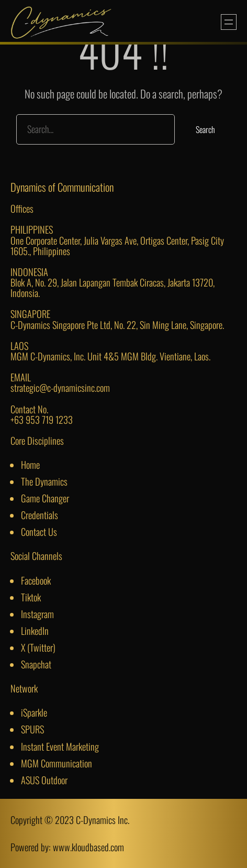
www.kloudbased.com (88, 847)
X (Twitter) (38, 647)
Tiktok (31, 597)
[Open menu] (229, 22)
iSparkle (34, 712)
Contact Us (39, 531)
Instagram (37, 614)
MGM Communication (57, 763)
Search (205, 129)
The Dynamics (44, 481)
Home (30, 464)
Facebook (36, 580)
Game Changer (45, 498)
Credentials (40, 515)
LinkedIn (35, 630)
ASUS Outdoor (44, 780)
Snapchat (36, 664)
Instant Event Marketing (60, 746)
